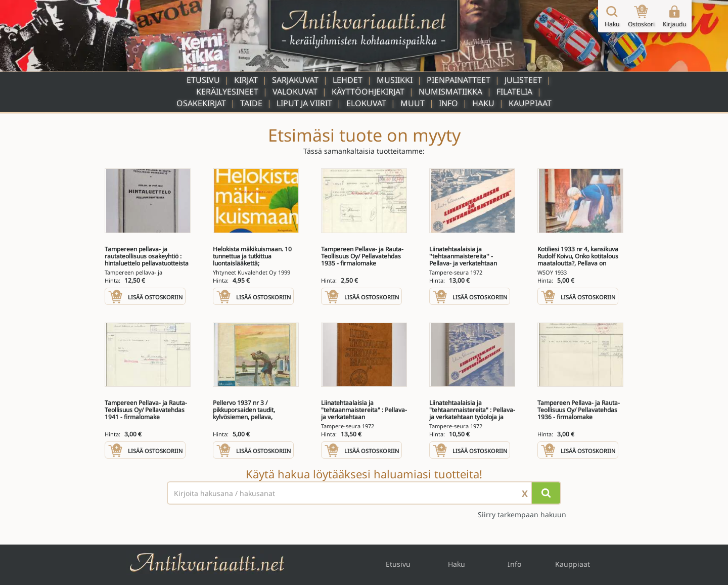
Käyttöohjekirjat (368, 92)
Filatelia (514, 92)
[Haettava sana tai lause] (364, 493)
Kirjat (246, 80)
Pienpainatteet (459, 80)
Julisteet (523, 80)
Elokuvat (366, 103)
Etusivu (203, 80)
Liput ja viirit (304, 103)
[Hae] (546, 493)
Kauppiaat (530, 103)
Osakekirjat (201, 103)
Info (448, 103)
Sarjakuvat (295, 80)
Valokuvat (295, 92)
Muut (413, 103)
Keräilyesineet (227, 92)
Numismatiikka (450, 92)
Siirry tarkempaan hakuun (522, 514)
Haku (483, 103)
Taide (251, 103)
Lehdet (348, 80)
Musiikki (395, 80)
